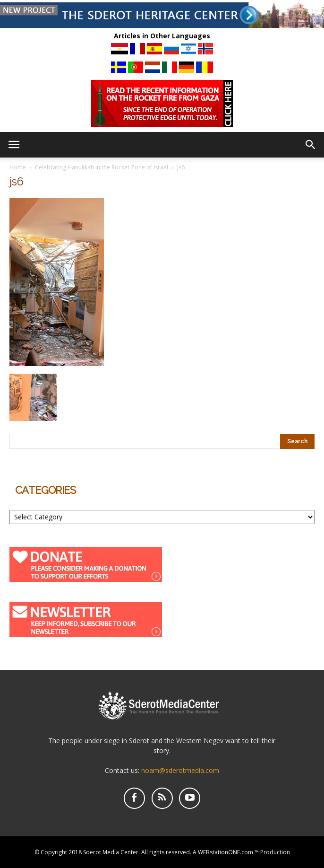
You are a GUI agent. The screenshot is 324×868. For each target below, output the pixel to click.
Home (18, 167)
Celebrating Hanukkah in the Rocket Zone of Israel (102, 167)
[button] (311, 145)
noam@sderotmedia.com (180, 770)
